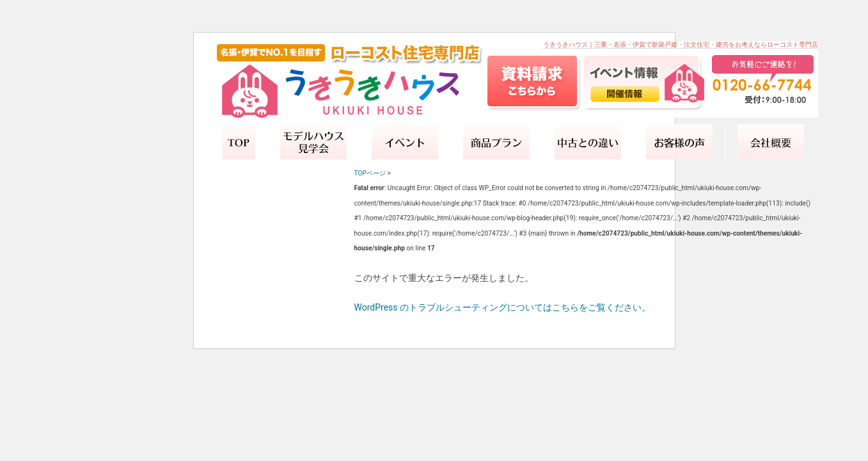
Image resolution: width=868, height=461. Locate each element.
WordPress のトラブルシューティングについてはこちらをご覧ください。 (503, 307)
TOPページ (370, 173)
